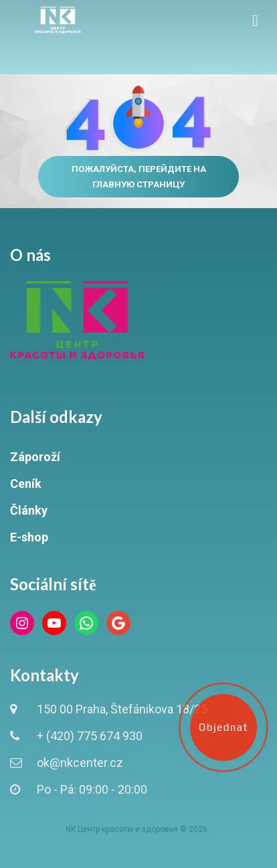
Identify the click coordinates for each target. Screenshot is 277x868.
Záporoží (35, 457)
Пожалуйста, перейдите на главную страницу (139, 177)
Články (29, 510)
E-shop (29, 537)
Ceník (26, 484)
